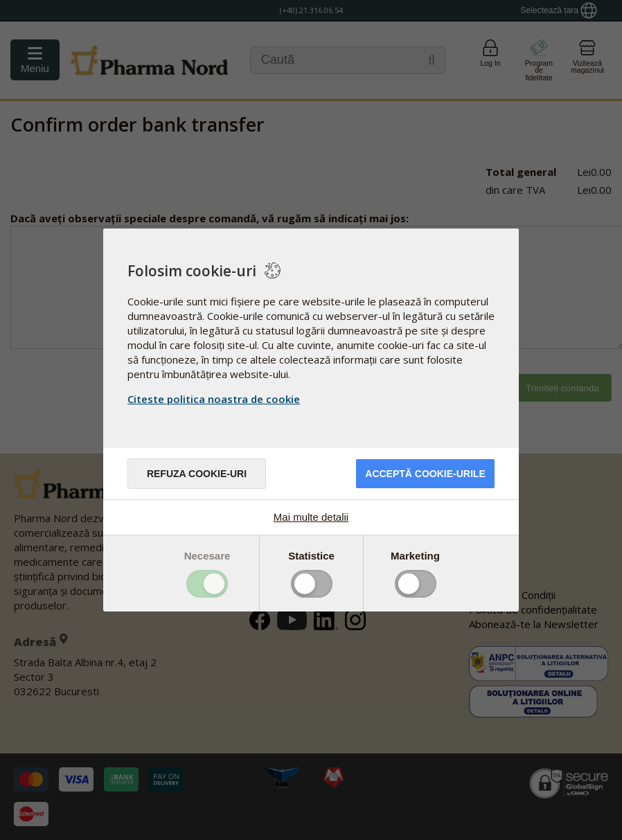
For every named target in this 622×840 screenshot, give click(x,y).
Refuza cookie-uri (197, 474)
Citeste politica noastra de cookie (214, 399)
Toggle (207, 584)
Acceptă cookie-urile (425, 474)
